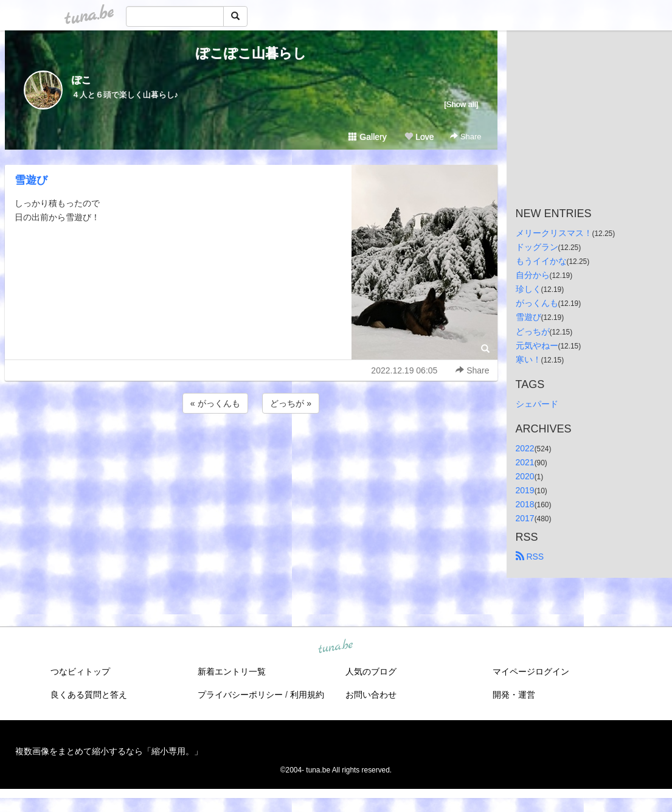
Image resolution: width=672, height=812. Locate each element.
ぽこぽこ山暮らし (251, 53)
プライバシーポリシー (240, 695)
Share (466, 137)
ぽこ (81, 80)
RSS (530, 557)
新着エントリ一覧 (232, 671)
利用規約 (307, 695)
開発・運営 (514, 695)
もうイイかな (541, 261)
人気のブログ (371, 671)
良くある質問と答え (89, 695)
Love (419, 137)
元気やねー (537, 345)
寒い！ (528, 359)
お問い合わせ (371, 695)
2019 (525, 490)
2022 (525, 448)
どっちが (533, 331)
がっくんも (537, 303)
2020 (525, 476)
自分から (533, 275)
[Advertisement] (251, 449)
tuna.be (336, 647)
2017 (525, 518)
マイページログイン (531, 671)
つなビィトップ (80, 671)
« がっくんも (215, 403)
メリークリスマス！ (554, 233)
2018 (525, 504)
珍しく (528, 289)
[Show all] (461, 104)
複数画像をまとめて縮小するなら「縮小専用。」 (109, 751)
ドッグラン (537, 247)
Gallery (367, 137)
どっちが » (291, 403)
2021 (525, 462)
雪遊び (31, 180)
